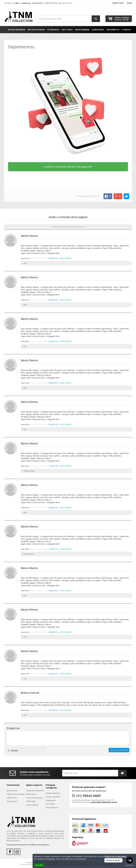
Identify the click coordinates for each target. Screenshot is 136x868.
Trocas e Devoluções (35, 798)
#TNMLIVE (126, 30)
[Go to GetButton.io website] (130, 865)
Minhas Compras (122, 19)
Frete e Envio (31, 794)
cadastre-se (26, 3)
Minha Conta (118, 3)
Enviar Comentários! (119, 750)
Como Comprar (32, 805)
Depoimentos (113, 30)
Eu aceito (39, 865)
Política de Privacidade (16, 794)
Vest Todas (67, 30)
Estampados (53, 30)
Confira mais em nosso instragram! (68, 167)
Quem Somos (98, 30)
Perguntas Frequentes (35, 791)
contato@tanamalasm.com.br (104, 802)
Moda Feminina (82, 30)
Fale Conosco (12, 798)
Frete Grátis (31, 801)
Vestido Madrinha (16, 30)
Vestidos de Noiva (36, 30)
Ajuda (129, 3)
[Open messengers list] (130, 860)
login (17, 3)
